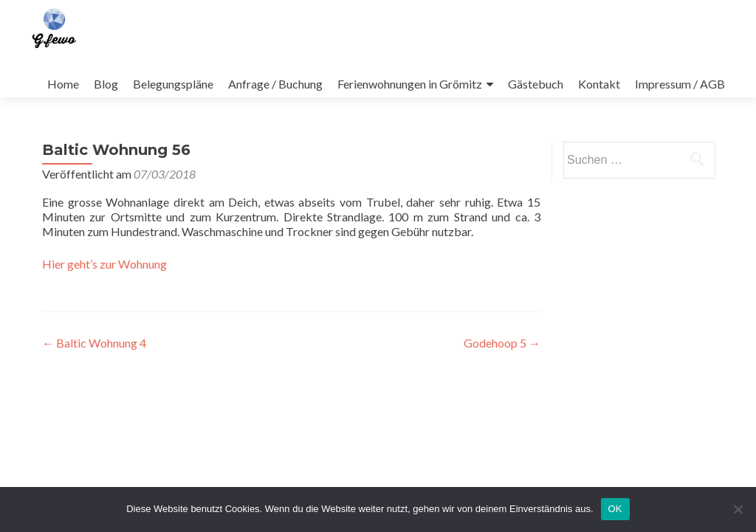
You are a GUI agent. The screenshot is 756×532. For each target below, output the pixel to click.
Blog (106, 84)
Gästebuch (536, 84)
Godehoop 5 (502, 343)
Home (63, 84)
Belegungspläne (173, 84)
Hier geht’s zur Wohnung (104, 264)
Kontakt (599, 84)
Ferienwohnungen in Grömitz (410, 84)
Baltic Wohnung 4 (94, 343)
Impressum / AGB (680, 84)
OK (615, 509)
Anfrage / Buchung (275, 84)
